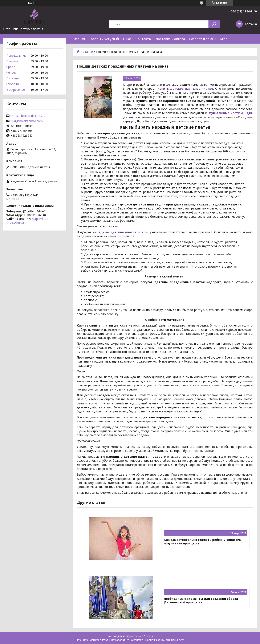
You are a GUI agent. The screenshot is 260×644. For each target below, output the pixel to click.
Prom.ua (149, 636)
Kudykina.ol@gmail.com (27, 121)
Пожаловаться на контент (127, 640)
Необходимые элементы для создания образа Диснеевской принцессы (201, 601)
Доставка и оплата (170, 39)
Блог (223, 39)
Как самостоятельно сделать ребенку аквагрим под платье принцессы (203, 542)
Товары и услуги (102, 39)
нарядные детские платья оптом (120, 232)
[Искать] (214, 24)
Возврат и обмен (202, 39)
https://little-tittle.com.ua (28, 116)
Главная (79, 39)
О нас (127, 39)
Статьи (88, 52)
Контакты (143, 39)
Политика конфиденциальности (165, 640)
